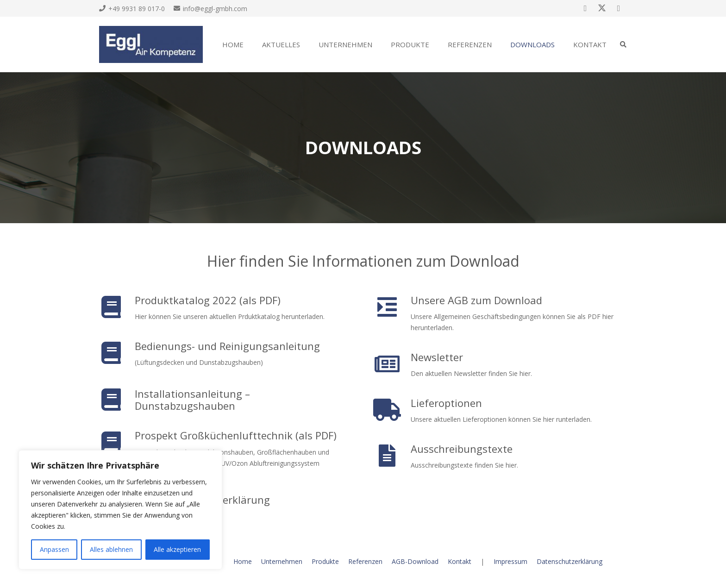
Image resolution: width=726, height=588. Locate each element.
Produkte (325, 561)
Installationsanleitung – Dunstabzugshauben (192, 400)
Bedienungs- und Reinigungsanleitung (227, 346)
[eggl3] (151, 44)
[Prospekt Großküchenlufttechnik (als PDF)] (117, 443)
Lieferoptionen (446, 403)
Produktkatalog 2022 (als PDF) (208, 300)
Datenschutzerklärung (570, 561)
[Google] (619, 8)
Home (243, 561)
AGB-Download (415, 561)
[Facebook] (585, 8)
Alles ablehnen (111, 549)
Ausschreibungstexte (462, 449)
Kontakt (460, 561)
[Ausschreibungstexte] (393, 456)
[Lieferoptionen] (393, 410)
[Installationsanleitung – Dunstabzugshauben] (117, 400)
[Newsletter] (393, 364)
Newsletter (437, 357)
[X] (602, 8)
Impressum (510, 561)
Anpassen (54, 549)
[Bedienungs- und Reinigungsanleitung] (117, 353)
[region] (120, 510)
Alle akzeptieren (177, 549)
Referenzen (365, 561)
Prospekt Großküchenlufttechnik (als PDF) (236, 435)
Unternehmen (282, 561)
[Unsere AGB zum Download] (393, 307)
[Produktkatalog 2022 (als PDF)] (117, 307)
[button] (623, 44)
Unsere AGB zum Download (476, 300)
